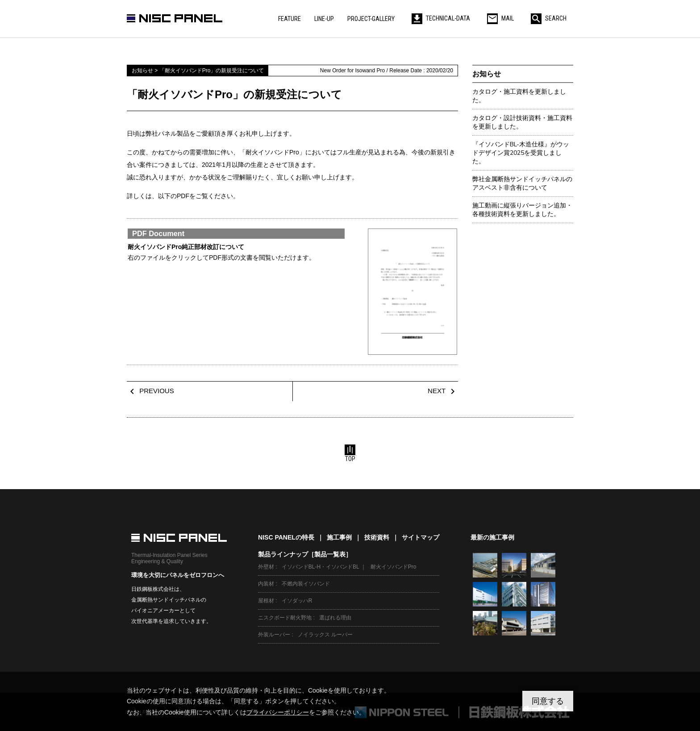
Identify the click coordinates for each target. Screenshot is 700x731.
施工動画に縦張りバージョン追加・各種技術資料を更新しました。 (522, 210)
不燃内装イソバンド (306, 584)
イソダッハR (297, 601)
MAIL (500, 18)
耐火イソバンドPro (394, 567)
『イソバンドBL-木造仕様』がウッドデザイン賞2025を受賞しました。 (521, 153)
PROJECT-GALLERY (371, 19)
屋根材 (266, 601)
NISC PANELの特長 (286, 537)
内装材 (266, 584)
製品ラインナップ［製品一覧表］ (305, 554)
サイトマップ (421, 537)
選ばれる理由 (335, 618)
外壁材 (266, 567)
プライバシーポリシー (278, 712)
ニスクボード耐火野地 (285, 618)
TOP (350, 453)
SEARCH (549, 18)
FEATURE (290, 19)
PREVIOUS (150, 391)
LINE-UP (324, 19)
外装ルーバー (274, 635)
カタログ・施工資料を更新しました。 (519, 96)
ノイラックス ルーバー (325, 635)
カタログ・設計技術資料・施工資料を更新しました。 (522, 122)
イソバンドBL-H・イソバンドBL (321, 567)
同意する (548, 701)
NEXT (443, 391)
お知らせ (487, 74)
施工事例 (339, 537)
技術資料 (377, 537)
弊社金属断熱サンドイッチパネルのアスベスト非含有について (522, 183)
